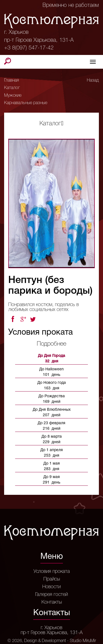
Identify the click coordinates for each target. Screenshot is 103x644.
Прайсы (52, 579)
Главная (12, 80)
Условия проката (52, 571)
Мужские (13, 96)
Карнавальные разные (26, 103)
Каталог (12, 88)
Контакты (52, 602)
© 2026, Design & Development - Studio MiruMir (52, 641)
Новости (51, 587)
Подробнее (51, 344)
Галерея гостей (51, 595)
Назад (93, 80)
